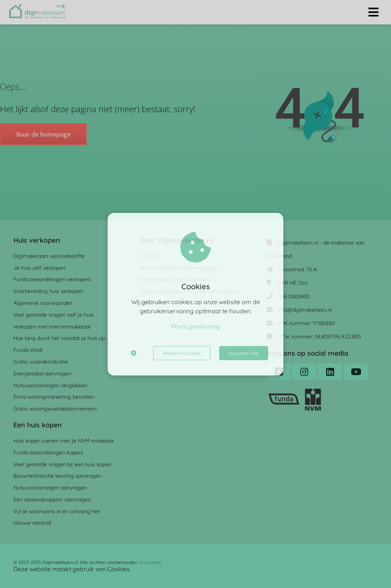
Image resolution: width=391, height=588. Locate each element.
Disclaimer (151, 562)
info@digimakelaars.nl (305, 310)
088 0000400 (294, 296)
